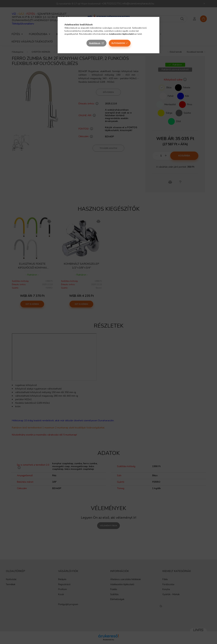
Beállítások (95, 43)
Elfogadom (118, 43)
